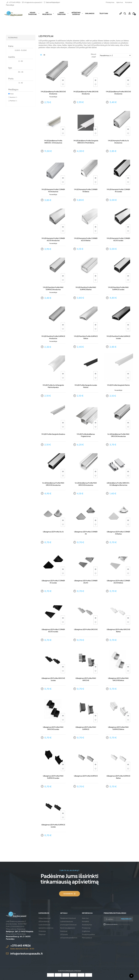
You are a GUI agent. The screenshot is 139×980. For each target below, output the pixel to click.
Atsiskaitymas (87, 925)
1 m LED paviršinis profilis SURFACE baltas (86, 337)
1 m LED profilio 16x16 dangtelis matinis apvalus (53, 386)
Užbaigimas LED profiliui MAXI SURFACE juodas (53, 777)
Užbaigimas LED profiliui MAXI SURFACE (86, 728)
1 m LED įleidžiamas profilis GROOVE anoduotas (53, 93)
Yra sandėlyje (53, 97)
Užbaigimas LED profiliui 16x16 (53, 532)
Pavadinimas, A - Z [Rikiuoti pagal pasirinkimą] (116, 55)
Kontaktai (129, 2)
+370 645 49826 (15, 2)
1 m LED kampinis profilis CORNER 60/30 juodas (118, 239)
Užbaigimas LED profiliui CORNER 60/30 (86, 582)
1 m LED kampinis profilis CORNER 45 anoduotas (53, 190)
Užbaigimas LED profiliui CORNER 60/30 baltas (118, 582)
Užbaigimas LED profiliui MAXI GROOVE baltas (118, 679)
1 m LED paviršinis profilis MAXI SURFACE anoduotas (53, 288)
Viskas (12, 94)
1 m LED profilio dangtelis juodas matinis (86, 386)
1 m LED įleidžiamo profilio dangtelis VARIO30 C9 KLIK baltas (86, 142)
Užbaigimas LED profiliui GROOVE (86, 629)
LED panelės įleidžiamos (69, 938)
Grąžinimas (86, 931)
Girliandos (42, 931)
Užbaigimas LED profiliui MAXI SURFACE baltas (118, 728)
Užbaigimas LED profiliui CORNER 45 (86, 533)
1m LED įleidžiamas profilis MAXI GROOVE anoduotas (118, 435)
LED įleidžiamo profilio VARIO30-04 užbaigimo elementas (118, 484)
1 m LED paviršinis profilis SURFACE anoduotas (53, 337)
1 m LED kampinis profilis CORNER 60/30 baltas (86, 239)
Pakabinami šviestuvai (68, 918)
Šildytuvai (42, 934)
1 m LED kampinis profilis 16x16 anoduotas (118, 142)
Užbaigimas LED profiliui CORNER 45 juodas (53, 582)
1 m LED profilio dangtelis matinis (118, 385)
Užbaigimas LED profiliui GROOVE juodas (53, 679)
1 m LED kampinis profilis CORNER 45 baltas (86, 190)
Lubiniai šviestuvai (67, 921)
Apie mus (120, 2)
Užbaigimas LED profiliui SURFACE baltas (118, 777)
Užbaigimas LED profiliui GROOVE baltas (118, 630)
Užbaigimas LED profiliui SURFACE (86, 776)
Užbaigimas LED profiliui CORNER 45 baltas (118, 533)
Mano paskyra (87, 938)
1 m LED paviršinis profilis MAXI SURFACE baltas (86, 288)
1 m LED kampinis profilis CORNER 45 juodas (118, 190)
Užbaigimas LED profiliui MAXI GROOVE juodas (53, 728)
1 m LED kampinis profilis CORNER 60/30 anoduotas (53, 239)
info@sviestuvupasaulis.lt (33, 2)
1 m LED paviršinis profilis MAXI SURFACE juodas (118, 288)
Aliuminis (13, 97)
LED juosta (64, 934)
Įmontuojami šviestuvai (68, 925)
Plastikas (13, 101)
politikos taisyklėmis (124, 924)
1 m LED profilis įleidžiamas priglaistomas (86, 435)
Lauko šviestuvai (44, 925)
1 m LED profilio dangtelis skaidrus (53, 434)
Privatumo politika (88, 934)
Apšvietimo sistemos (46, 928)
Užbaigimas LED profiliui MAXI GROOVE (86, 679)
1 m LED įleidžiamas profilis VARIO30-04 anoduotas (53, 142)
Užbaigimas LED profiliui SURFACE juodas (53, 826)
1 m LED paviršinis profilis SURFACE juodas (118, 337)
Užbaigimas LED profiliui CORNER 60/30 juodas (53, 630)
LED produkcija (44, 921)
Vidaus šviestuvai (45, 918)
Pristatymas (110, 2)
